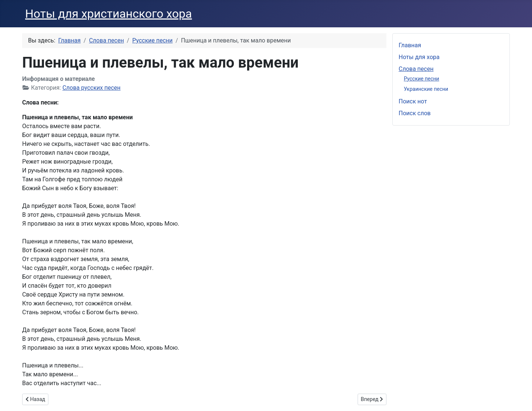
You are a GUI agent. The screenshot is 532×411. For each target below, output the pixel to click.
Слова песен (416, 69)
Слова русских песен (91, 88)
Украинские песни (426, 89)
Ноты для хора (419, 57)
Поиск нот (413, 101)
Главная (410, 45)
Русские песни (422, 79)
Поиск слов (415, 113)
